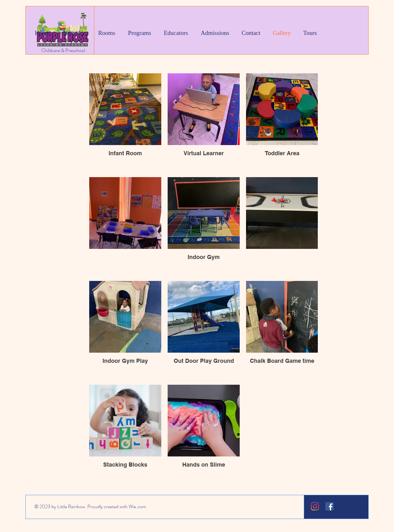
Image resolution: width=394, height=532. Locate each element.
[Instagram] (315, 506)
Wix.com (137, 506)
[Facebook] (330, 506)
